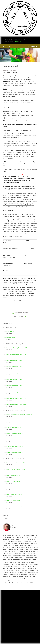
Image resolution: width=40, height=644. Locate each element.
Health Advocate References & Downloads (19, 463)
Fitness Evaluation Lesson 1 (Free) (16, 421)
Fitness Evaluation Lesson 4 (14, 440)
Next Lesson (20, 317)
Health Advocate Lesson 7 (14, 507)
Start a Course (8, 39)
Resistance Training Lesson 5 (15, 379)
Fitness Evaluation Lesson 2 (14, 427)
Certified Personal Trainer (20, 39)
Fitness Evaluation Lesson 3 (14, 434)
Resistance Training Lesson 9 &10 (16, 398)
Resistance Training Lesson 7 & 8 (16, 392)
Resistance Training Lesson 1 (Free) (17, 354)
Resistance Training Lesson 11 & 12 (17, 405)
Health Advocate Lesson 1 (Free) (16, 469)
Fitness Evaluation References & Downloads (19, 415)
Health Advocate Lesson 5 (14, 494)
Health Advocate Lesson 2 (14, 475)
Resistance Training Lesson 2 (15, 360)
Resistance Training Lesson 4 (15, 373)
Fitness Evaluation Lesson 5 (14, 446)
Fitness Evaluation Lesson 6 (14, 453)
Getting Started (11, 338)
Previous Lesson (20, 313)
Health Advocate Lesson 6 (14, 501)
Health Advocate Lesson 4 (14, 488)
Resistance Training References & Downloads (19, 348)
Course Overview (9, 41)
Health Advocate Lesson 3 (14, 482)
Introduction (10, 331)
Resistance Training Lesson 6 (15, 386)
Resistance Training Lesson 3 (15, 367)
